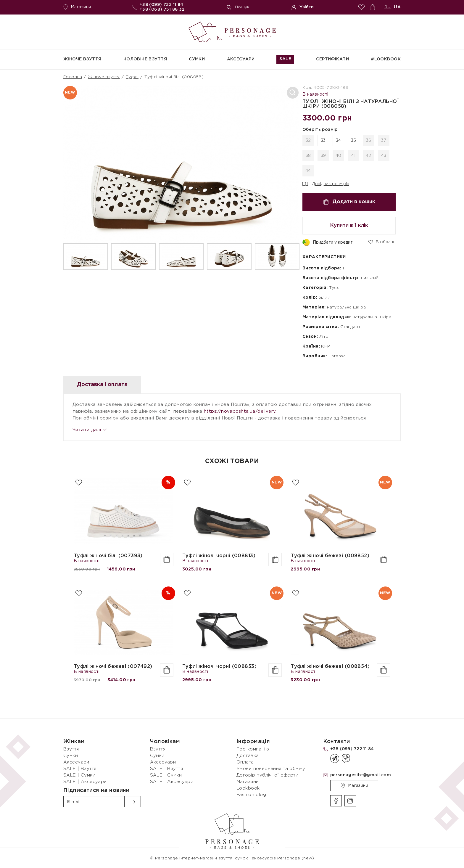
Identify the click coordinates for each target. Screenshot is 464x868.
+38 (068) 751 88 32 (162, 9)
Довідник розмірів (326, 184)
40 (339, 156)
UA (397, 7)
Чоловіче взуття (145, 59)
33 (323, 141)
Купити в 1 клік (349, 225)
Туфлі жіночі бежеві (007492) (113, 667)
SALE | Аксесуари (85, 782)
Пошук (238, 7)
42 (369, 156)
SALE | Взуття (80, 769)
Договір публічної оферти (267, 775)
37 (384, 141)
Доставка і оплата (102, 385)
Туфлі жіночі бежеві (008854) (330, 667)
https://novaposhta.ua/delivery (240, 411)
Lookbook (248, 788)
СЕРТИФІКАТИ (332, 59)
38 (308, 156)
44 (308, 171)
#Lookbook (386, 59)
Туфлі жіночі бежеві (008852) (330, 556)
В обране (382, 242)
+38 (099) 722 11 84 (162, 5)
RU (388, 7)
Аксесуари (241, 59)
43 (384, 156)
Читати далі (89, 430)
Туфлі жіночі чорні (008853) (219, 667)
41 (353, 156)
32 (308, 141)
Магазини (77, 7)
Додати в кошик (349, 202)
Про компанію (253, 749)
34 (339, 141)
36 (369, 141)
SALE (285, 59)
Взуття (71, 749)
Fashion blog (251, 795)
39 (323, 156)
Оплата (245, 762)
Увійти (303, 7)
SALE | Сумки (79, 775)
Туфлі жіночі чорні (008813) (219, 556)
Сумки (197, 59)
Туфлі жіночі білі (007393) (108, 556)
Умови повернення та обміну (271, 769)
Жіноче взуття (82, 59)
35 (354, 141)
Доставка (248, 756)
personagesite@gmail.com (361, 775)
